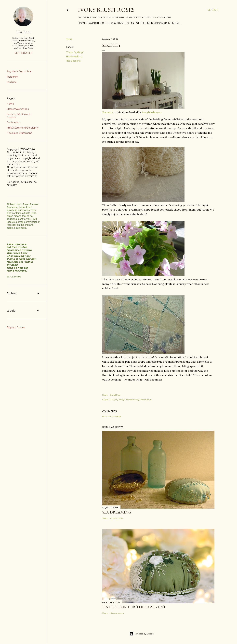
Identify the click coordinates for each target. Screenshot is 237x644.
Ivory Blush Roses (106, 10)
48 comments (117, 613)
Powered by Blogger (142, 634)
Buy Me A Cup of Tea (19, 72)
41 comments (117, 518)
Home (82, 23)
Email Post (115, 395)
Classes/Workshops (18, 109)
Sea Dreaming (117, 512)
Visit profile (23, 53)
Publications (14, 122)
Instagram (13, 77)
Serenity (107, 112)
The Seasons (73, 61)
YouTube (12, 82)
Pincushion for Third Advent (134, 607)
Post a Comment (112, 416)
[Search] (213, 10)
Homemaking (74, 57)
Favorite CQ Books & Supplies (108, 23)
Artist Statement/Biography (151, 23)
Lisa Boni (23, 32)
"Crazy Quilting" (75, 52)
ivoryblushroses (152, 112)
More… (177, 23)
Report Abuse (16, 328)
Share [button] (69, 39)
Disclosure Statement (19, 133)
